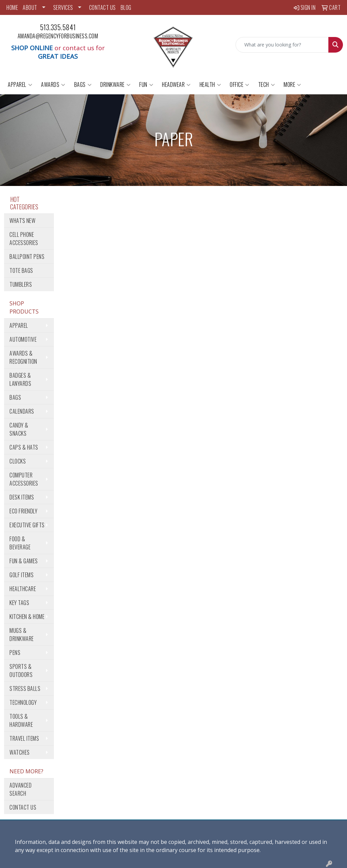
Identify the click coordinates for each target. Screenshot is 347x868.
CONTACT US (103, 7)
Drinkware (115, 84)
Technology (23, 702)
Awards (53, 84)
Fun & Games (24, 561)
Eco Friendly (23, 511)
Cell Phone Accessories (24, 239)
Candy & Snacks (19, 429)
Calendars (22, 411)
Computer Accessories (24, 479)
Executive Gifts (27, 525)
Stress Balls (25, 688)
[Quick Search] (282, 45)
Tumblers (21, 284)
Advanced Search (21, 789)
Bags (83, 84)
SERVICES (63, 7)
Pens (15, 653)
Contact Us (23, 807)
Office (240, 84)
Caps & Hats (24, 447)
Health (210, 84)
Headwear (176, 84)
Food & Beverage (20, 543)
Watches (20, 752)
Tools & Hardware (21, 720)
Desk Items (22, 497)
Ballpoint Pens (27, 257)
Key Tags (19, 603)
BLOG (126, 7)
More (292, 84)
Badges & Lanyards (20, 379)
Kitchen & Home (27, 617)
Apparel (20, 84)
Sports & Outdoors (21, 671)
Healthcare (23, 589)
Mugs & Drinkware (22, 635)
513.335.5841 (58, 27)
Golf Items (22, 575)
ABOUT (30, 7)
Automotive (23, 339)
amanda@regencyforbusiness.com (58, 36)
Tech (267, 84)
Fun (146, 84)
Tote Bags (21, 270)
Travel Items (24, 738)
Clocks (18, 461)
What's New (22, 221)
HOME (12, 7)
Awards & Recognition (23, 357)
